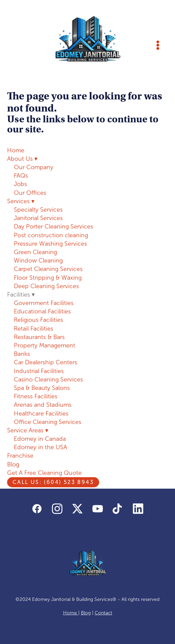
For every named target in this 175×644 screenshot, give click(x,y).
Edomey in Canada (40, 439)
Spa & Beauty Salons (42, 388)
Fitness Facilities (36, 396)
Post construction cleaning (51, 235)
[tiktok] (118, 509)
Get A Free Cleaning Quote (44, 473)
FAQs (21, 176)
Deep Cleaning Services (46, 286)
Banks (22, 354)
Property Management (45, 345)
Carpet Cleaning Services (48, 269)
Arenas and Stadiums (43, 405)
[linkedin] (138, 509)
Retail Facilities (34, 329)
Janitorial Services (38, 218)
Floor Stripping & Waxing (48, 278)
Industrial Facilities (39, 371)
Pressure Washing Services (50, 244)
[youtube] (98, 509)
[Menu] (158, 45)
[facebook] (37, 509)
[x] (78, 509)
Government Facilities (44, 303)
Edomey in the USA (40, 447)
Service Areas (28, 430)
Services (21, 201)
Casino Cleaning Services (48, 379)
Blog (13, 464)
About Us (22, 159)
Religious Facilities (38, 320)
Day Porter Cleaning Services (53, 226)
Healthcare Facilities (41, 413)
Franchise (20, 456)
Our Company (34, 167)
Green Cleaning (35, 252)
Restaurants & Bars (39, 337)
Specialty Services (38, 210)
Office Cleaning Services (48, 422)
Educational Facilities (42, 311)
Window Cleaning (38, 260)
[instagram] (57, 509)
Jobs (20, 184)
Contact (104, 613)
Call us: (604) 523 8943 (53, 482)
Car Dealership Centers (46, 362)
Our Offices (30, 193)
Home (16, 150)
